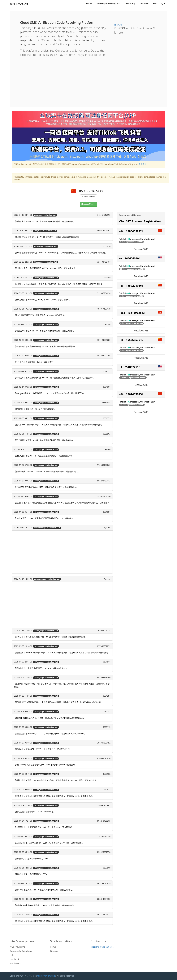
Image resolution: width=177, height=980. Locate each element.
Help (155, 4)
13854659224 (135, 231)
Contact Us (144, 4)
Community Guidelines (21, 951)
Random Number (89, 204)
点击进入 (142, 164)
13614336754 (135, 394)
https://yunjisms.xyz (46, 976)
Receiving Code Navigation (108, 4)
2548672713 (132, 367)
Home (89, 4)
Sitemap (54, 951)
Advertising (130, 4)
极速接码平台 (15, 963)
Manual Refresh (89, 197)
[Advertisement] (88, 79)
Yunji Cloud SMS (19, 4)
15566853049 (135, 340)
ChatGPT (118, 25)
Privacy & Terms (17, 947)
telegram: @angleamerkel (102, 947)
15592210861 (135, 286)
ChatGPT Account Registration (140, 221)
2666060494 (132, 258)
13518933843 (136, 313)
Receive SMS (141, 249)
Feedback (14, 959)
